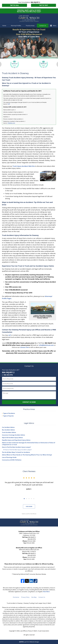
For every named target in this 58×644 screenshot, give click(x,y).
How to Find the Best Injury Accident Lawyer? (18, 450)
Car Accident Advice (8, 427)
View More (29, 506)
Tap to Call (14, 5)
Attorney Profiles (16, 26)
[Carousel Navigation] (29, 499)
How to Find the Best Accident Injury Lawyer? (16, 447)
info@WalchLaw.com (46, 345)
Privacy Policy (25, 597)
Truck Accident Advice (9, 432)
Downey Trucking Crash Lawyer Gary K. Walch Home (29, 19)
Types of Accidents (9, 413)
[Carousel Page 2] (27, 499)
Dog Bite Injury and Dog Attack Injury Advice (16, 440)
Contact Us (43, 26)
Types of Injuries (8, 416)
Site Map (34, 597)
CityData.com (11, 123)
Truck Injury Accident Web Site (24, 166)
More (55, 26)
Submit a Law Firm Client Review (29, 514)
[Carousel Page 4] (31, 499)
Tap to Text (44, 5)
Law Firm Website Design (29, 642)
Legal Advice (29, 423)
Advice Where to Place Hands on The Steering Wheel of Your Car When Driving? (27, 455)
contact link (24, 347)
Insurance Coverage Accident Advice (13, 435)
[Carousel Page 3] (29, 499)
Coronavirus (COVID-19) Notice (12, 460)
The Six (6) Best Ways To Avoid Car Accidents (16, 452)
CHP (9, 104)
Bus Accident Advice (8, 430)
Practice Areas (30, 26)
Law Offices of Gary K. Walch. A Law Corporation (35, 631)
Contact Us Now (29, 402)
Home (4, 26)
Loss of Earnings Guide (9, 457)
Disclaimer (16, 597)
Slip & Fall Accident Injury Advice (12, 438)
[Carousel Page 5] (34, 499)
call (10, 335)
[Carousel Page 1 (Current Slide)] (24, 499)
